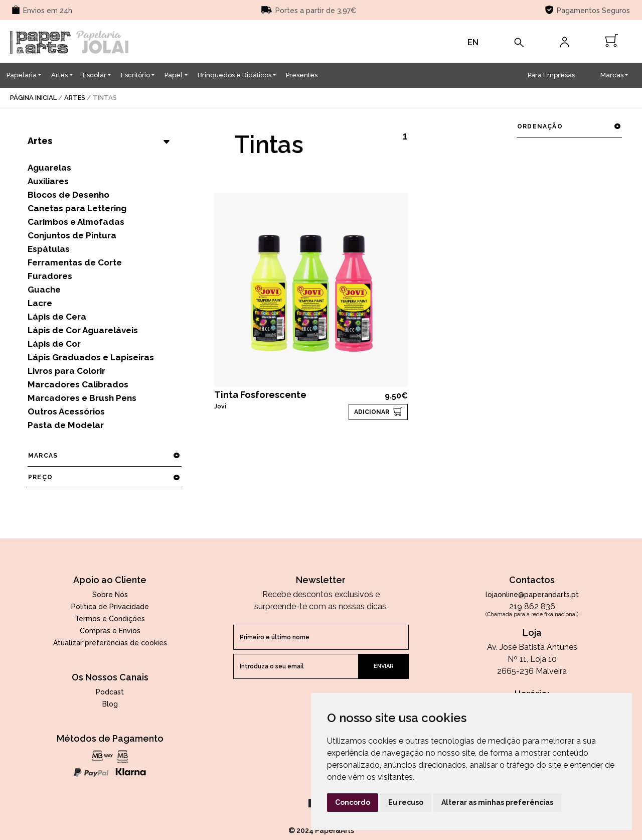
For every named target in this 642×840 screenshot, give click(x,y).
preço (104, 477)
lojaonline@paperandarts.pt (532, 595)
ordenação (569, 126)
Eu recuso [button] (406, 802)
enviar (384, 666)
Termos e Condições (110, 619)
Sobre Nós (110, 595)
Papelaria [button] (22, 75)
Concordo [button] (353, 802)
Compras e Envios (110, 631)
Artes (75, 98)
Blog (110, 704)
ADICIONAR (372, 412)
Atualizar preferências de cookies (110, 643)
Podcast (110, 692)
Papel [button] (174, 75)
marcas (104, 456)
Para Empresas (551, 75)
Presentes (302, 75)
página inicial (33, 98)
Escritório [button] (135, 75)
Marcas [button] (612, 75)
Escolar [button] (95, 75)
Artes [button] (59, 75)
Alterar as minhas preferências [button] (497, 802)
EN (473, 42)
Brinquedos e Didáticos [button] (234, 75)
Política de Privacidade (110, 607)
